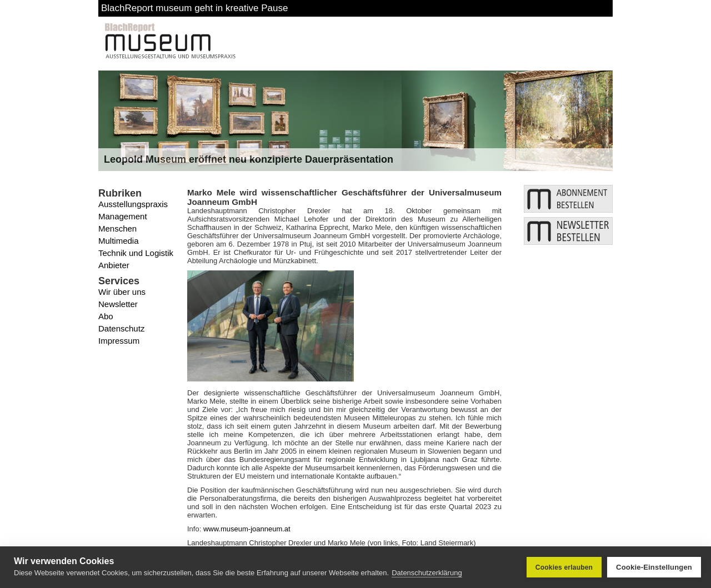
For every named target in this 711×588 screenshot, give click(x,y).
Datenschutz (121, 328)
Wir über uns (122, 292)
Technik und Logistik (136, 253)
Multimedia (119, 241)
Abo (106, 316)
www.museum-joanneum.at (247, 529)
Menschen (117, 228)
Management (123, 216)
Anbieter (114, 265)
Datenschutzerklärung (427, 573)
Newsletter (118, 304)
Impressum (119, 341)
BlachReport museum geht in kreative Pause (194, 8)
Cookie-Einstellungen (654, 567)
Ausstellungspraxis (133, 204)
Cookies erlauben (564, 567)
